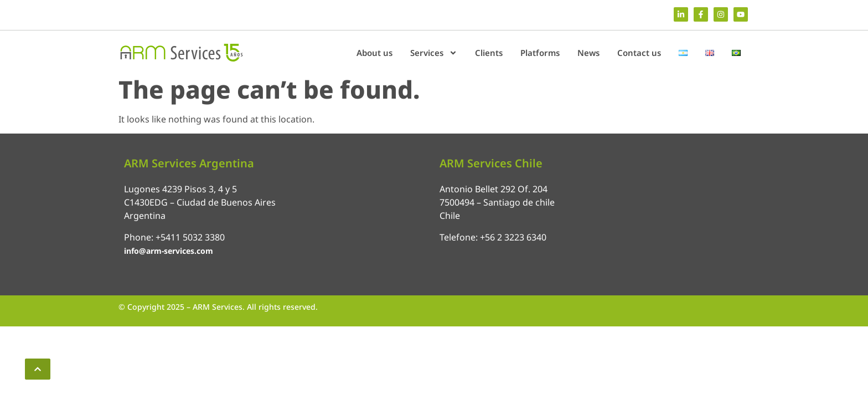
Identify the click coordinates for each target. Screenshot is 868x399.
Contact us (639, 53)
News (588, 53)
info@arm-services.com (169, 251)
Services (434, 53)
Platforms (540, 53)
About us (374, 53)
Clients (489, 53)
